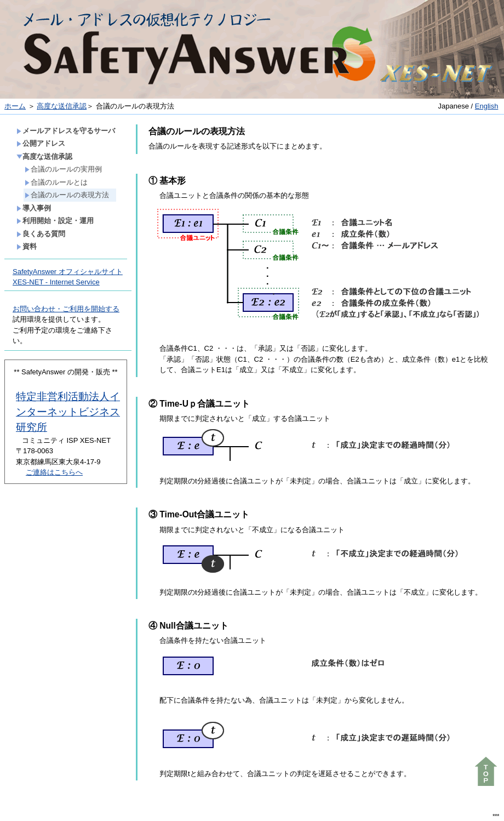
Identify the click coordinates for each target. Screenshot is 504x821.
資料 (27, 246)
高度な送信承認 (62, 106)
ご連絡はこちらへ (54, 472)
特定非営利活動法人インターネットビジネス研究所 (68, 412)
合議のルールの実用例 (63, 169)
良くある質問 (41, 234)
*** (496, 816)
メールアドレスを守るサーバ (66, 131)
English (487, 106)
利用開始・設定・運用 (55, 221)
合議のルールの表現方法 (67, 195)
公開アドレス (41, 143)
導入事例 (34, 208)
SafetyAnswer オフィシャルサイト (68, 272)
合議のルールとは (56, 182)
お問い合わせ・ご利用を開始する (66, 309)
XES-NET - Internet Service (56, 282)
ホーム (15, 106)
